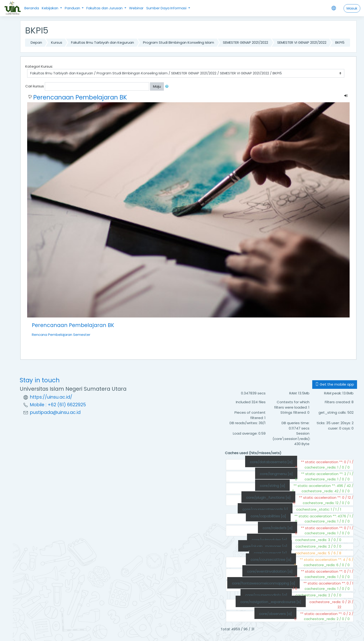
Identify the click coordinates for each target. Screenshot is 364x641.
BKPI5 (340, 42)
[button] (168, 87)
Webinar (136, 8)
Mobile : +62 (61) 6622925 (58, 405)
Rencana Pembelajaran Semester (61, 335)
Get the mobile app (335, 384)
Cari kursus (35, 86)
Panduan (73, 8)
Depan (36, 42)
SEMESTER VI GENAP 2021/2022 (302, 42)
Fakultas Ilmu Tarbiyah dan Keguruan (102, 42)
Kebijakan (50, 8)
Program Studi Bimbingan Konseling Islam (179, 42)
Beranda (32, 8)
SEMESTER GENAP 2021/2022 (245, 42)
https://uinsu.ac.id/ (51, 397)
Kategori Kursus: (39, 66)
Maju (157, 86)
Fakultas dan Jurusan (105, 8)
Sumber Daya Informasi (167, 8)
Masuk (352, 8)
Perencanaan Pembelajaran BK (80, 97)
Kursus (57, 42)
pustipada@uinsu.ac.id (55, 412)
